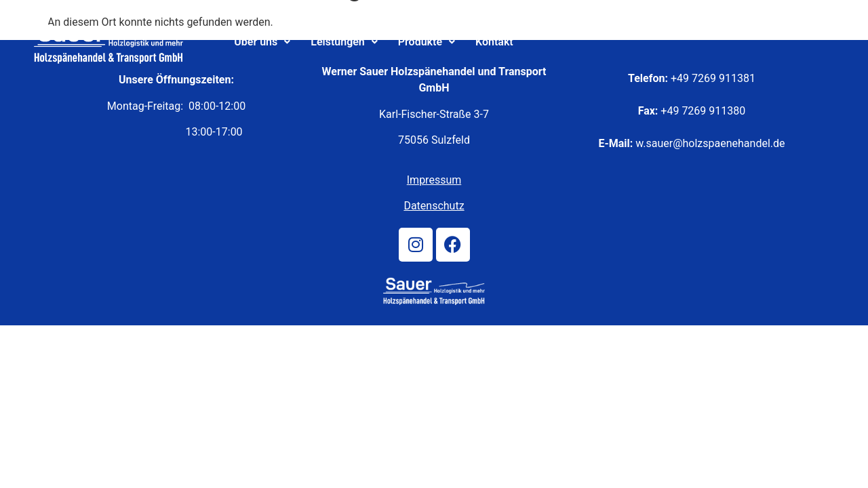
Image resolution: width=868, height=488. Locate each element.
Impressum (434, 180)
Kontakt (494, 42)
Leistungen (344, 42)
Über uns (262, 42)
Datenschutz (434, 206)
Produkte (427, 42)
